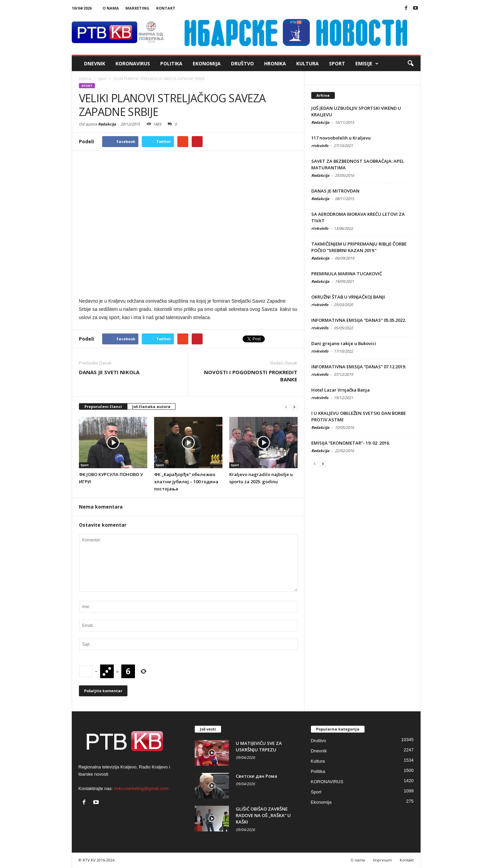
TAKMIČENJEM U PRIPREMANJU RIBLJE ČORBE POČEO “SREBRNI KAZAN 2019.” (359, 247)
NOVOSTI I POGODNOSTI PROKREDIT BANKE (251, 376)
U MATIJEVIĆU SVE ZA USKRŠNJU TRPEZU (259, 746)
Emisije (367, 64)
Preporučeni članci (103, 406)
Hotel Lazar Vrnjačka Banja (340, 390)
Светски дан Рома (256, 776)
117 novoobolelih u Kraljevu (341, 138)
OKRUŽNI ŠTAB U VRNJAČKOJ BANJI (348, 297)
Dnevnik (95, 63)
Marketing (137, 8)
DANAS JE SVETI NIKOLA (109, 372)
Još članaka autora (151, 406)
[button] (410, 64)
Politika (171, 63)
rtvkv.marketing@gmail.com (141, 788)
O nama (111, 8)
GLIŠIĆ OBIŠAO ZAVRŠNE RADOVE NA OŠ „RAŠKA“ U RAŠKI (263, 815)
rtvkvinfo (320, 146)
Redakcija (107, 124)
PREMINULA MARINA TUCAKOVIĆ (347, 274)
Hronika (275, 63)
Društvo (242, 63)
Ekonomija (207, 63)
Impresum (382, 860)
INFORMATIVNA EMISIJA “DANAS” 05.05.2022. (359, 320)
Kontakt (166, 8)
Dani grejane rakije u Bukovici (344, 343)
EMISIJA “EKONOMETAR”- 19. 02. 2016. (351, 443)
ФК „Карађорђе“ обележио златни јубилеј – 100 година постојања (186, 482)
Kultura (307, 63)
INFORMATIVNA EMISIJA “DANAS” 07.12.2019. (359, 367)
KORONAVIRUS (133, 63)
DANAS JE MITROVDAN (335, 191)
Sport (337, 63)
